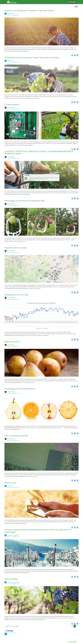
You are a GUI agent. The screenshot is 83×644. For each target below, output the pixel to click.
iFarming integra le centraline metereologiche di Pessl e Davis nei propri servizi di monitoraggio (38, 531)
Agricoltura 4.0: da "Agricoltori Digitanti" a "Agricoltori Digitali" (30, 10)
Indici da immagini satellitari (16, 436)
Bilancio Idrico (10, 483)
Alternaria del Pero (12, 342)
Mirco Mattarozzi (11, 107)
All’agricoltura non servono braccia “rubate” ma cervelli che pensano (32, 57)
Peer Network (10, 13)
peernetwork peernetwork (13, 535)
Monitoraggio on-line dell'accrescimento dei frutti (25, 201)
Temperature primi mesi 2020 (16, 295)
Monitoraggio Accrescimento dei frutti (20, 389)
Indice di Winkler (11, 579)
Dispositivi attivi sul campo (16, 248)
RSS (76, 7)
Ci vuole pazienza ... (13, 104)
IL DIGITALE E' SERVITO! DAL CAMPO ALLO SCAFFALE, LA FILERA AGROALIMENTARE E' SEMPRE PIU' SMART (39, 153)
